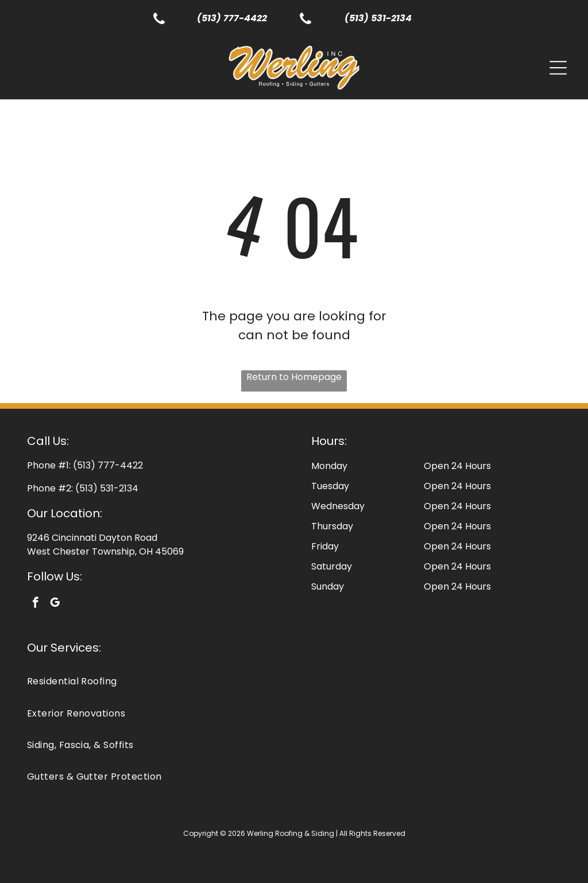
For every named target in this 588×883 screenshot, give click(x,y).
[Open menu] (558, 68)
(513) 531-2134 (378, 18)
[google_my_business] (55, 604)
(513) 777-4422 (232, 18)
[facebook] (35, 604)
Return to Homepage (294, 377)
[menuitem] (294, 681)
